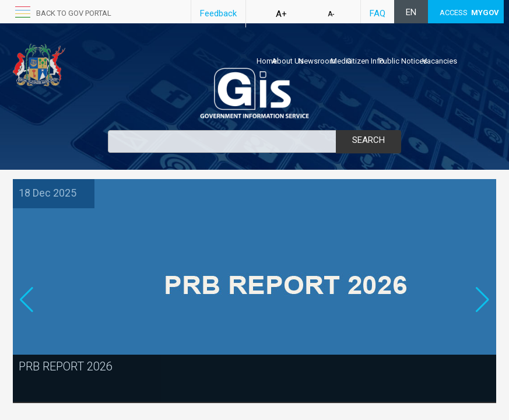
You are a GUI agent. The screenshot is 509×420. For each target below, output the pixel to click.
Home (267, 61)
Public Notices (403, 61)
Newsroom (317, 61)
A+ (281, 14)
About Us (288, 61)
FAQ (378, 13)
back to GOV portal (74, 13)
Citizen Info (365, 61)
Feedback (218, 13)
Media (341, 61)
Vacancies (440, 61)
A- (331, 14)
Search (368, 140)
